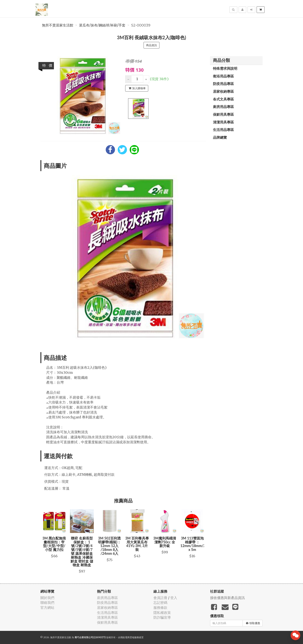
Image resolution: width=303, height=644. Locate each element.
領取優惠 (253, 623)
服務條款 (160, 608)
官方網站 (47, 608)
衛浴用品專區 (223, 76)
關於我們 (47, 598)
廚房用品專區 (223, 107)
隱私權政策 (162, 613)
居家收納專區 (223, 91)
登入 (174, 598)
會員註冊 (160, 598)
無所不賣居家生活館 (58, 25)
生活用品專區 (223, 130)
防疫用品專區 (223, 84)
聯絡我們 (47, 603)
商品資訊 (151, 45)
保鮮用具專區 (223, 114)
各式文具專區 (223, 99)
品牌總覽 (220, 137)
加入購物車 (137, 88)
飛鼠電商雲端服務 (130, 637)
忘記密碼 (160, 603)
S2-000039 (141, 25)
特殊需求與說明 (225, 68)
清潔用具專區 (223, 122)
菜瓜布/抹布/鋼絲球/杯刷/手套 (102, 25)
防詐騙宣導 (162, 617)
